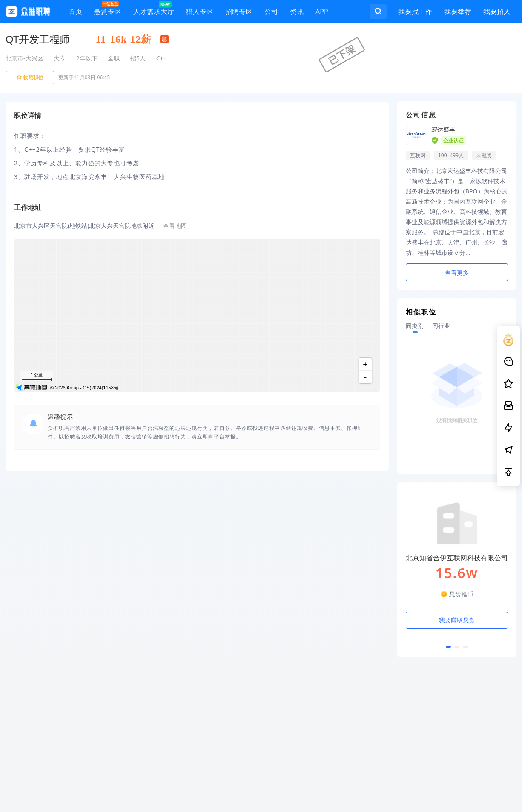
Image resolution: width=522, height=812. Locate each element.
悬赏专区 (108, 10)
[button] (448, 647)
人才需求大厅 (154, 10)
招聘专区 (239, 13)
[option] (457, 574)
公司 (271, 13)
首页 (75, 13)
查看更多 (457, 272)
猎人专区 (200, 13)
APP (322, 13)
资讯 (297, 13)
